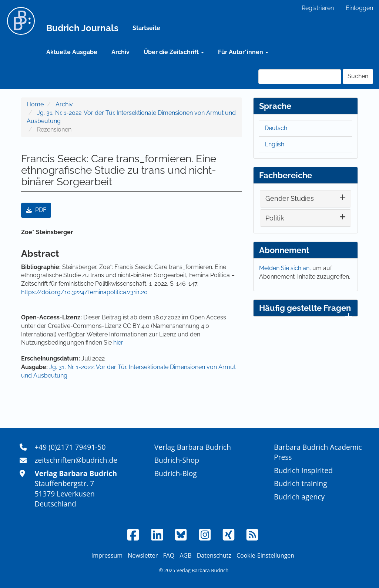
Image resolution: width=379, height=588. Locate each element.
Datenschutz (214, 555)
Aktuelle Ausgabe (72, 52)
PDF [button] (36, 210)
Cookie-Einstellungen (265, 555)
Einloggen (359, 8)
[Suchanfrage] (300, 77)
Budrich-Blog (176, 473)
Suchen (358, 76)
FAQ (169, 555)
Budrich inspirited (303, 470)
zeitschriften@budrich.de (76, 460)
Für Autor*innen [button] (243, 52)
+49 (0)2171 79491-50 (70, 447)
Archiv (120, 52)
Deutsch (276, 128)
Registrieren (318, 8)
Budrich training (301, 483)
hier (118, 343)
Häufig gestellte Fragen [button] (306, 310)
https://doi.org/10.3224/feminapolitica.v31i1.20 (84, 292)
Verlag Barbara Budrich (193, 447)
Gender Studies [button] (290, 198)
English (274, 144)
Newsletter (143, 555)
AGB (185, 555)
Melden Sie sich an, (286, 268)
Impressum (107, 555)
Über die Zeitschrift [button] (174, 52)
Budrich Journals (82, 28)
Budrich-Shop (177, 460)
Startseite (146, 28)
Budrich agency (299, 497)
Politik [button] (275, 218)
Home (35, 104)
